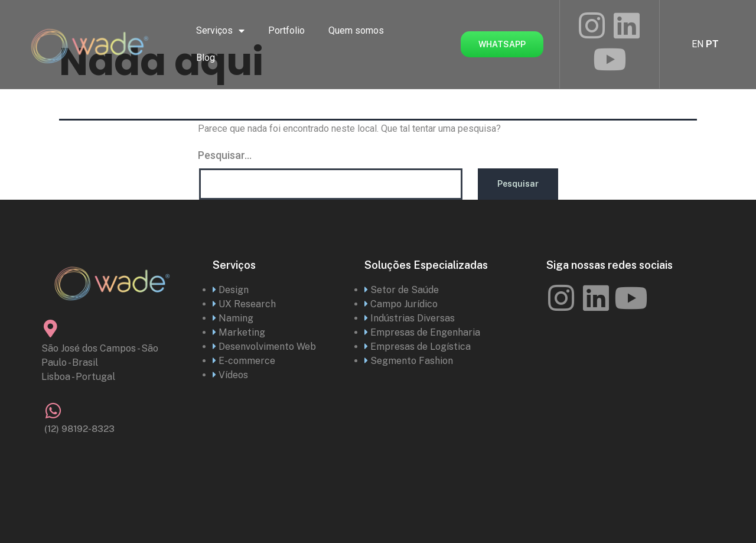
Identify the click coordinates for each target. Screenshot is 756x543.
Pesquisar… (225, 155)
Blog (206, 58)
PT (712, 44)
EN (698, 44)
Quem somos (356, 30)
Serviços (220, 31)
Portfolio (286, 30)
